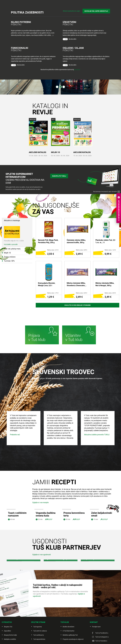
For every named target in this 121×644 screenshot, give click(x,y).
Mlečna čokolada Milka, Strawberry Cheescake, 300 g (76, 284)
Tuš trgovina (38, 609)
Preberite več (15, 434)
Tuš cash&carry (39, 618)
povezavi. (77, 70)
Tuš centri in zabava (40, 614)
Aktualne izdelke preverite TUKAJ (97, 434)
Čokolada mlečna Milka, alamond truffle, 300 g (76, 241)
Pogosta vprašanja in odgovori (73, 622)
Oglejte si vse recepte (40, 485)
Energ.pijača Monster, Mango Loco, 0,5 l (47, 284)
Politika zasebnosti (64, 640)
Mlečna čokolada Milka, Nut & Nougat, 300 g (105, 284)
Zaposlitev (7, 614)
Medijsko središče (10, 622)
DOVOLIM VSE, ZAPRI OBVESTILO (96, 11)
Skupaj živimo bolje (10, 618)
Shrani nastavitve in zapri (71, 11)
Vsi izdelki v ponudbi (11, 235)
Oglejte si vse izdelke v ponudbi (77, 305)
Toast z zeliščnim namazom (17, 497)
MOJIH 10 (55, 152)
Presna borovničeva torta (74, 497)
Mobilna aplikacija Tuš (70, 618)
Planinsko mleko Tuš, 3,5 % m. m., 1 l (105, 241)
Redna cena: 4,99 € (82, 250)
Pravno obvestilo (50, 640)
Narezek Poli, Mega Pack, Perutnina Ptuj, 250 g (48, 241)
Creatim (89, 640)
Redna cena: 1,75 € (53, 293)
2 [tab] (60, 87)
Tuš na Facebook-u (102, 616)
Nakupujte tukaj (59, 176)
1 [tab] (57, 87)
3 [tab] (64, 87)
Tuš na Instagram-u (102, 620)
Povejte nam (96, 609)
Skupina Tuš (8, 609)
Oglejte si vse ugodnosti (42, 537)
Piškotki (74, 640)
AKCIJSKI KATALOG (37, 152)
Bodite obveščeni (68, 609)
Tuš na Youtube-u (101, 623)
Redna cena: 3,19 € (53, 250)
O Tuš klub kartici (68, 614)
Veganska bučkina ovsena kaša (46, 497)
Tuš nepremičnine (39, 622)
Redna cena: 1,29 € (110, 250)
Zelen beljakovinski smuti (102, 497)
